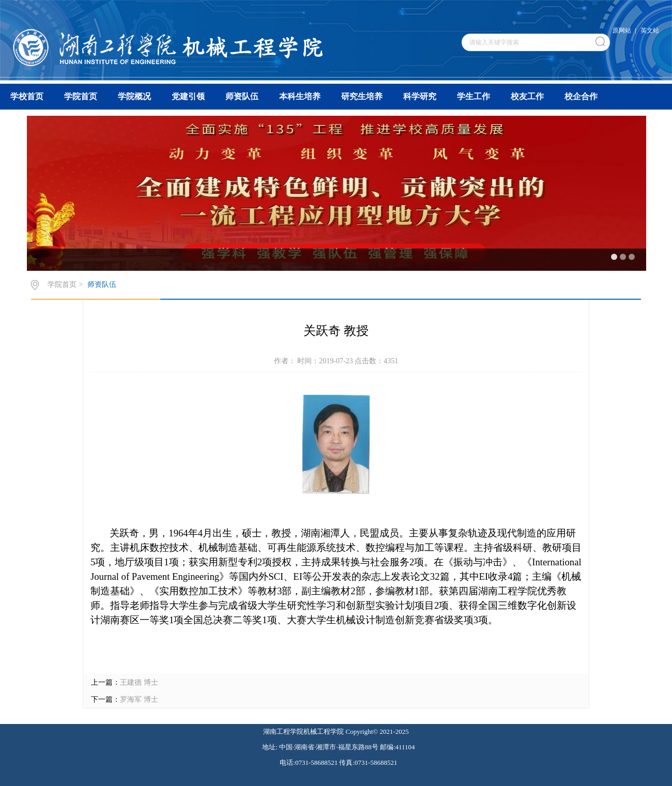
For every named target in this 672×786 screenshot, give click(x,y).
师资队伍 (242, 96)
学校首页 (27, 96)
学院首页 (81, 96)
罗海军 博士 (139, 699)
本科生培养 (300, 96)
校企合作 (581, 96)
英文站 (650, 30)
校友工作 (527, 96)
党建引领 (188, 96)
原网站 (622, 30)
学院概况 (134, 96)
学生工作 (474, 96)
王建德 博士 (139, 682)
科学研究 (420, 96)
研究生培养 (362, 96)
